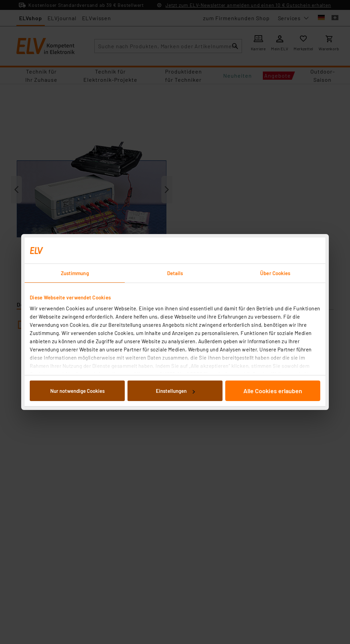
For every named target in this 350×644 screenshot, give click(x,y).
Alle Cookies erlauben (273, 391)
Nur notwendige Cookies (77, 391)
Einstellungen (175, 391)
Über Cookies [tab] (275, 273)
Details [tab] (175, 273)
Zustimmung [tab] (75, 273)
